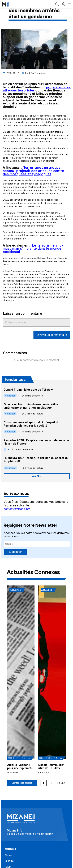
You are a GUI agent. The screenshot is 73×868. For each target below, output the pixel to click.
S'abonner (15, 552)
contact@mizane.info (17, 509)
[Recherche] (57, 4)
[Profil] (63, 4)
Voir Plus (37, 476)
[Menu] (70, 4)
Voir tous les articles (22, 783)
